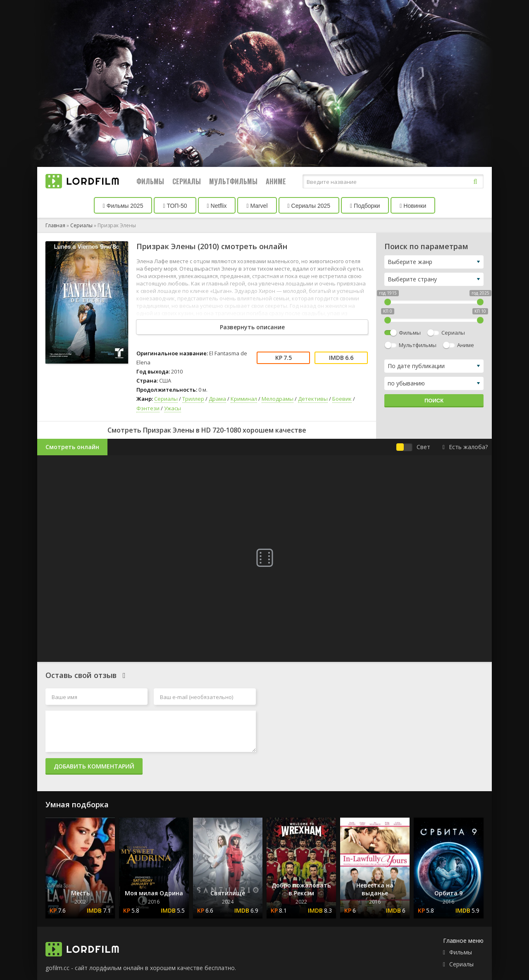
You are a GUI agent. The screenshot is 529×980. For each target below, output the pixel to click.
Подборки (365, 206)
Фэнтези (148, 408)
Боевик (342, 399)
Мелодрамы (278, 399)
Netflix (217, 206)
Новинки (413, 206)
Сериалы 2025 (309, 206)
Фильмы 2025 (123, 206)
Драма (217, 399)
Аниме (276, 181)
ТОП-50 (175, 206)
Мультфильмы (233, 181)
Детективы (313, 399)
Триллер (193, 399)
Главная (55, 225)
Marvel (257, 206)
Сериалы (187, 181)
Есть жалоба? (465, 447)
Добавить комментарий (94, 766)
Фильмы (150, 181)
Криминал (244, 399)
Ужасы (173, 408)
